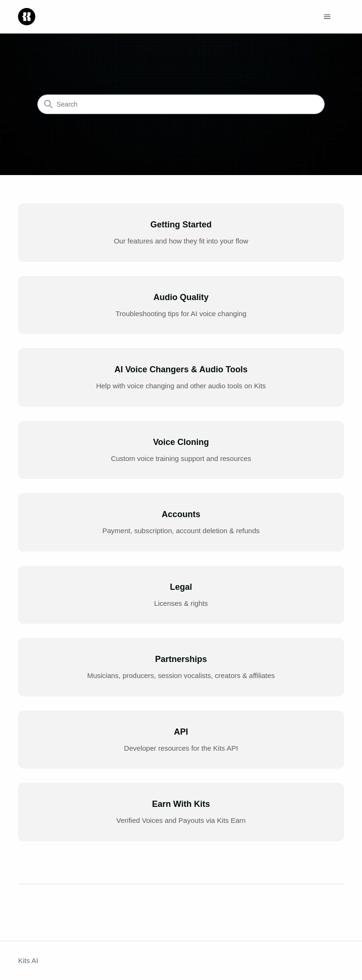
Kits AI (28, 960)
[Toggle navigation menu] (327, 17)
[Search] (181, 104)
